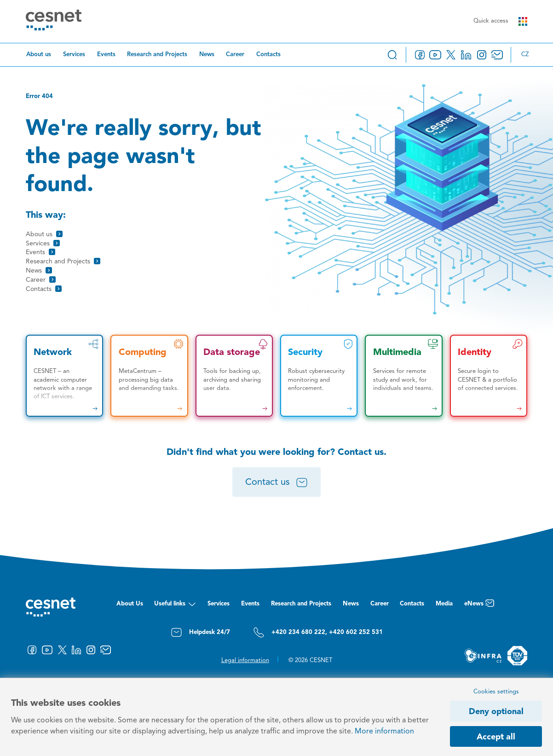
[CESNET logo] (54, 21)
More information (384, 732)
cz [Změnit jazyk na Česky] (525, 55)
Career (235, 55)
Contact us (276, 483)
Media (444, 604)
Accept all (496, 737)
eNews (479, 606)
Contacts (268, 55)
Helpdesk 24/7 (200, 632)
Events (106, 55)
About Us (130, 604)
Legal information (245, 660)
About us (39, 55)
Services (74, 55)
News (207, 55)
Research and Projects (157, 55)
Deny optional (496, 712)
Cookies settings (496, 692)
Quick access (500, 21)
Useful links (175, 606)
